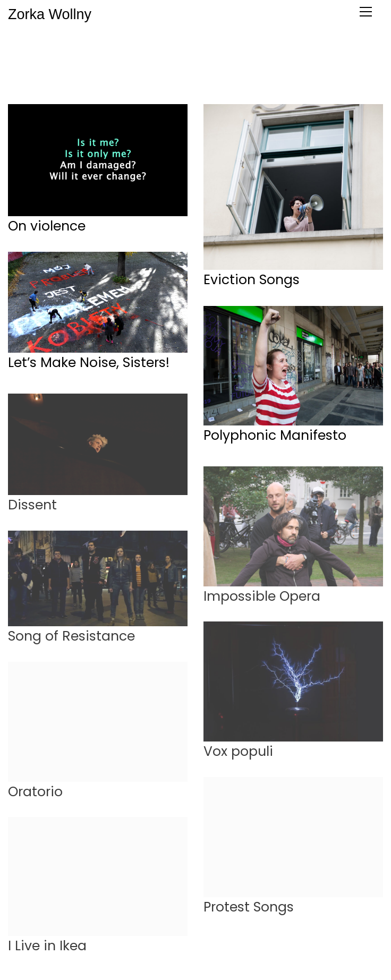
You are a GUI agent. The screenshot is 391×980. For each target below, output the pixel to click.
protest (60, 63)
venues (139, 63)
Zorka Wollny (8, 14)
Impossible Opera (262, 600)
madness (262, 63)
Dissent (32, 509)
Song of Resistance (71, 640)
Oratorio (35, 796)
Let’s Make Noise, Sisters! (89, 363)
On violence (47, 226)
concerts (166, 75)
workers (100, 63)
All (32, 63)
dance (343, 63)
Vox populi (238, 755)
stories (221, 63)
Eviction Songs (252, 280)
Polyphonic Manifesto (275, 436)
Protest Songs (249, 911)
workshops (215, 75)
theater (305, 63)
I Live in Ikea (47, 950)
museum (181, 63)
